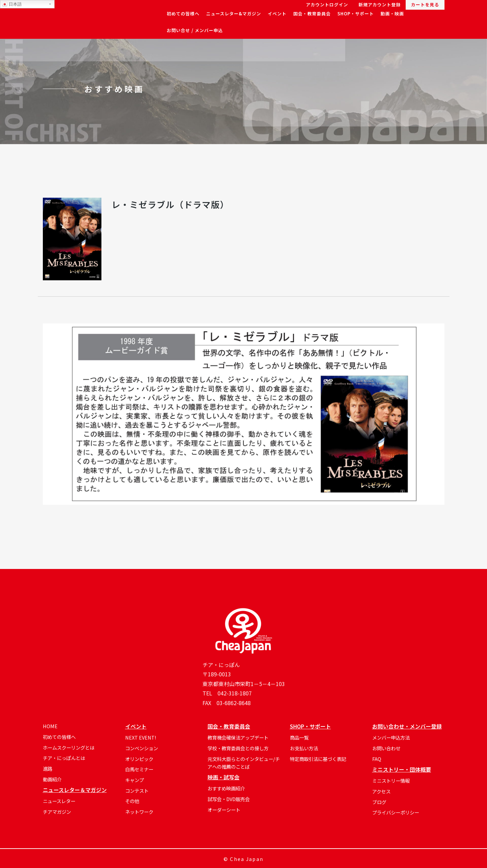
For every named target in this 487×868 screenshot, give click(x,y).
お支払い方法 (304, 748)
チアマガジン (57, 812)
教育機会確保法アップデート (238, 737)
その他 (132, 801)
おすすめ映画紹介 (226, 788)
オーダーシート (224, 810)
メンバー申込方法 (391, 737)
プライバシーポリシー (396, 812)
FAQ (377, 759)
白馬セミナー (139, 769)
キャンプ (135, 780)
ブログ (379, 802)
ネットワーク (139, 812)
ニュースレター (59, 801)
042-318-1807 (235, 693)
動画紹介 (52, 779)
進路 (48, 768)
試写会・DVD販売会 (229, 799)
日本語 (12, 4)
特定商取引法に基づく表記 (318, 759)
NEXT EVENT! (141, 737)
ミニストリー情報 (391, 781)
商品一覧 (299, 737)
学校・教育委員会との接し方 (238, 748)
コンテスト (137, 791)
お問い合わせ (386, 748)
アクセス (381, 791)
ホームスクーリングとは (69, 747)
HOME (50, 726)
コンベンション (142, 748)
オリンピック (139, 759)
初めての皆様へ (59, 737)
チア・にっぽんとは (64, 758)
